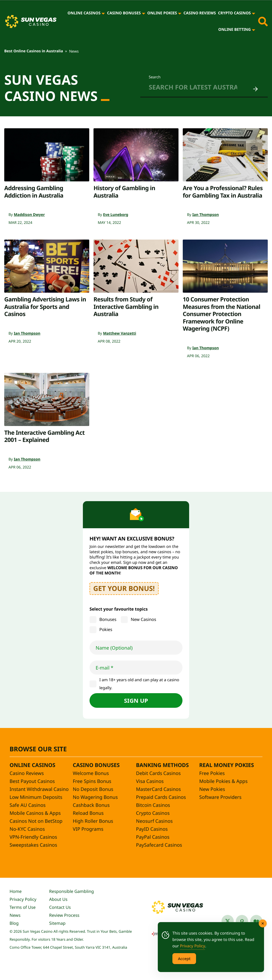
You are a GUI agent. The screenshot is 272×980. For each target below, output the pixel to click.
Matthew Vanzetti (120, 333)
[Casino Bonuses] (144, 13)
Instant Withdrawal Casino (39, 789)
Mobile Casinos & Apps (35, 813)
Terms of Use (23, 907)
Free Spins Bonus (92, 781)
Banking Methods (162, 765)
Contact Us (60, 907)
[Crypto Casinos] (254, 13)
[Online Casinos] (103, 13)
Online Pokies (162, 13)
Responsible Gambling (71, 891)
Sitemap (57, 923)
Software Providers (220, 797)
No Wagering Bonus (95, 797)
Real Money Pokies (227, 765)
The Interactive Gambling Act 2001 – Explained (44, 436)
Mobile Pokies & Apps (223, 781)
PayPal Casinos (153, 837)
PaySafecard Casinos (159, 845)
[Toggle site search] (263, 22)
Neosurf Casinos (154, 821)
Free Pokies (212, 773)
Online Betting (235, 30)
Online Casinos (84, 13)
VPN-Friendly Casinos (33, 837)
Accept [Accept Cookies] (184, 958)
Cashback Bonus (91, 805)
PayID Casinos (152, 829)
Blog (14, 923)
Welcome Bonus (91, 773)
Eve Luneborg (116, 215)
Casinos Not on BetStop (36, 821)
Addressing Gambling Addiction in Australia (34, 192)
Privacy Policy (23, 899)
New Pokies (212, 789)
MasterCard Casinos (158, 789)
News (15, 915)
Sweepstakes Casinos (33, 845)
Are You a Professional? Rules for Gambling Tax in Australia (223, 192)
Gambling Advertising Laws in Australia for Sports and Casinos (45, 307)
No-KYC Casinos (27, 829)
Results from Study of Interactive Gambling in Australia (126, 307)
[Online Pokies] (180, 13)
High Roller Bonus (93, 821)
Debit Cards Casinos (158, 773)
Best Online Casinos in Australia (34, 51)
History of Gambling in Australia (124, 192)
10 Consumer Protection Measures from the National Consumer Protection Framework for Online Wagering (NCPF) (222, 314)
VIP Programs (88, 829)
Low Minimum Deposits (36, 797)
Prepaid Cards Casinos (161, 797)
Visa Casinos (150, 781)
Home (16, 891)
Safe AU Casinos (28, 805)
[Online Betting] (254, 30)
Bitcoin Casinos (153, 805)
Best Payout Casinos (32, 781)
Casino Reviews (200, 13)
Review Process (64, 915)
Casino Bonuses (124, 13)
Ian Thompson (206, 215)
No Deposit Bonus (93, 789)
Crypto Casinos (235, 13)
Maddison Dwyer (29, 215)
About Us (58, 899)
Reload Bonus (88, 813)
